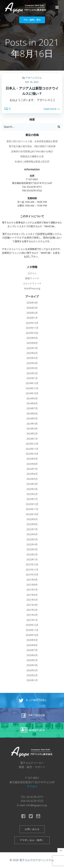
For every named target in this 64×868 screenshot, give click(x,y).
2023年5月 (32, 479)
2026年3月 (32, 308)
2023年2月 (32, 494)
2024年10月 (32, 393)
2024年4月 (32, 424)
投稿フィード (32, 278)
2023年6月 (32, 474)
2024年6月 (32, 413)
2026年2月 (32, 313)
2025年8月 (32, 343)
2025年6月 (32, 353)
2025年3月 (32, 368)
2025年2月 (32, 373)
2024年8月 (32, 403)
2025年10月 (32, 333)
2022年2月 (32, 554)
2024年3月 (32, 429)
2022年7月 (32, 529)
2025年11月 (32, 328)
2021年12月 (32, 564)
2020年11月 (32, 630)
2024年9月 (32, 398)
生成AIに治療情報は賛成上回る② (32, 161)
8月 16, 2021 (32, 82)
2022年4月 (32, 544)
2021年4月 (32, 605)
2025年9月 (32, 338)
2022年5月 (32, 539)
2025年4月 (32, 363)
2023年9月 (32, 459)
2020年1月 (32, 680)
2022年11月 (32, 509)
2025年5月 (32, 358)
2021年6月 (32, 595)
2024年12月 (32, 383)
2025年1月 (32, 378)
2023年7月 (32, 469)
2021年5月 (32, 600)
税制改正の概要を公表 (32, 156)
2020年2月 (32, 675)
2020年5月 (32, 660)
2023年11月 (32, 449)
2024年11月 (32, 388)
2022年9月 (32, 519)
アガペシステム (34, 78)
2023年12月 (32, 444)
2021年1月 (32, 620)
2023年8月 (32, 464)
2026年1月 (32, 318)
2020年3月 (32, 670)
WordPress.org (32, 288)
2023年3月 (32, 489)
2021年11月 (32, 570)
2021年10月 (32, 574)
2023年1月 (32, 499)
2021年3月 (32, 610)
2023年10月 (32, 454)
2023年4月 (32, 484)
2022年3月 (32, 549)
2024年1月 (32, 439)
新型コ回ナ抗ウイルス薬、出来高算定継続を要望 (32, 141)
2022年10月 (32, 514)
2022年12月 (32, 504)
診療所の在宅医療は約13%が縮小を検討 (32, 151)
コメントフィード (32, 283)
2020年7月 (32, 650)
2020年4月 (32, 665)
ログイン (32, 273)
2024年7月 (32, 408)
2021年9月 (32, 580)
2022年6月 (32, 534)
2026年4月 (32, 303)
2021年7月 (32, 590)
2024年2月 (32, 434)
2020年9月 (32, 640)
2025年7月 (32, 348)
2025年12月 (32, 323)
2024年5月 (32, 418)
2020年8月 (32, 645)
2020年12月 (32, 625)
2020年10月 (32, 635)
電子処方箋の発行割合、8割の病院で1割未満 (32, 146)
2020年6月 (32, 655)
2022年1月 (32, 559)
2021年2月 (32, 615)
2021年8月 (32, 585)
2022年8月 (32, 524)
